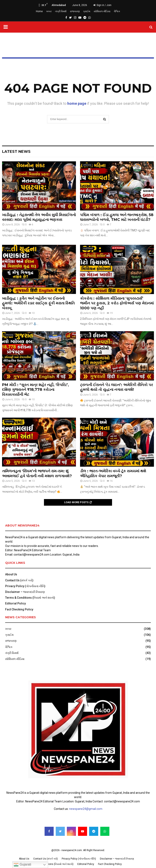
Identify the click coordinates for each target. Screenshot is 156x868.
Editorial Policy (15, 603)
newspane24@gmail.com (86, 809)
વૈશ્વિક (117, 11)
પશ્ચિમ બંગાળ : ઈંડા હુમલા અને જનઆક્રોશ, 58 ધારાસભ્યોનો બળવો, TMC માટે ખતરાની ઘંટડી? (117, 217)
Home (39, 11)
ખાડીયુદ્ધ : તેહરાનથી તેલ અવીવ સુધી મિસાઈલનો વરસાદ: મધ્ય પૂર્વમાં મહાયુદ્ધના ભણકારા (39, 217)
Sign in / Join (102, 5)
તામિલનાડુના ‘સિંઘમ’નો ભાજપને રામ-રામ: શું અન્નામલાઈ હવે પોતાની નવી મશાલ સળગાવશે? (37, 473)
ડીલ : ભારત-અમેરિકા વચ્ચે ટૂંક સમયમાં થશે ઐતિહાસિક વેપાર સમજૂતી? (113, 473)
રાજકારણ (75, 11)
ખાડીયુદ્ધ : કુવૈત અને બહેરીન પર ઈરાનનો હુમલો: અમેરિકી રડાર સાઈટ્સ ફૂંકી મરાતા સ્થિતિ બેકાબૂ (38, 303)
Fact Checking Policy (19, 609)
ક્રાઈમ (87, 11)
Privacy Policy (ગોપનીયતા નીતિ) (25, 586)
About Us (11, 574)
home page (77, 103)
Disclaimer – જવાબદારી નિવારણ (25, 592)
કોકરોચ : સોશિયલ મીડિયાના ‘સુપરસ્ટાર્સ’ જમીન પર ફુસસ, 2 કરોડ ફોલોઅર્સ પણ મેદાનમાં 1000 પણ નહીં (117, 303)
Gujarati (22, 865)
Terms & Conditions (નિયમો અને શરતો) (30, 598)
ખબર (49, 11)
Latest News (16, 152)
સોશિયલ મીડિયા (102, 11)
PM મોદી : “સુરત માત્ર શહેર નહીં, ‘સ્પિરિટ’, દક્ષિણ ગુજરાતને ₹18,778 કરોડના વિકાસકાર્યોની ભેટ (35, 390)
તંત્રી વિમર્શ (61, 11)
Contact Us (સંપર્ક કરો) (19, 580)
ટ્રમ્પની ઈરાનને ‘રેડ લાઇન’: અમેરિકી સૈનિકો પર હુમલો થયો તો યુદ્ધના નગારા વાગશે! (116, 387)
